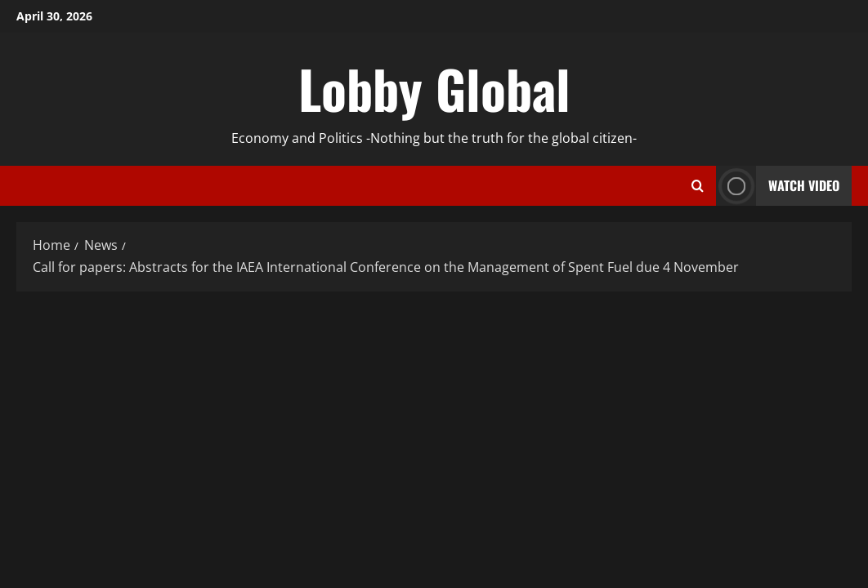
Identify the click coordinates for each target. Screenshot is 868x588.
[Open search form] (698, 186)
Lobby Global (434, 88)
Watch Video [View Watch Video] (778, 186)
